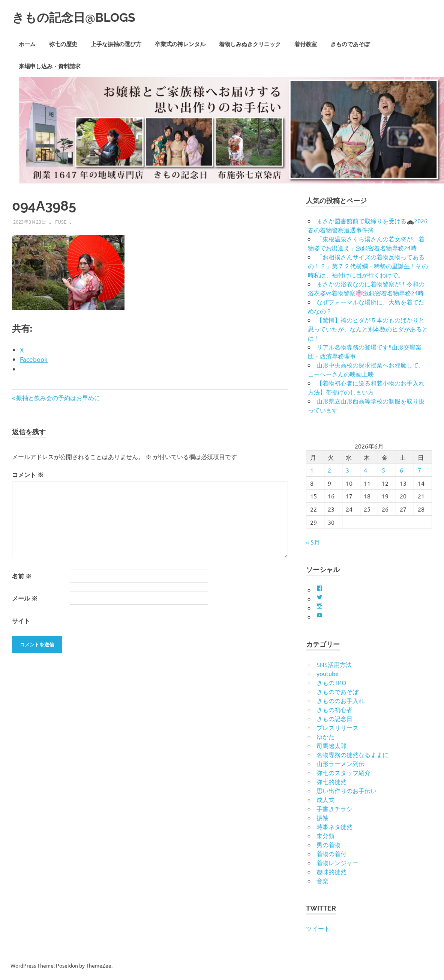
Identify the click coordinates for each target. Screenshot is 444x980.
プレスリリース (337, 727)
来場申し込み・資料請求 (50, 66)
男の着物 (328, 845)
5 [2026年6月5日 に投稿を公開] (383, 470)
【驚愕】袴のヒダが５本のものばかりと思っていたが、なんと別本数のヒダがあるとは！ (368, 329)
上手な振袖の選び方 (116, 44)
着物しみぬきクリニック (250, 44)
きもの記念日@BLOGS (85, 17)
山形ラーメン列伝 (340, 763)
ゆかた (325, 736)
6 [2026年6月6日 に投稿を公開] (401, 470)
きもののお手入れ (340, 700)
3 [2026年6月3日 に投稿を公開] (347, 470)
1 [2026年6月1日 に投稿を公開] (312, 470)
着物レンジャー (337, 863)
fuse (61, 222)
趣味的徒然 (331, 872)
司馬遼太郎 (331, 745)
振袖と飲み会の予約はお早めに (58, 397)
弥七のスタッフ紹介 (343, 772)
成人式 (325, 799)
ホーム (27, 44)
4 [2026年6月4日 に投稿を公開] (365, 470)
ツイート (318, 928)
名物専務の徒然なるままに (352, 754)
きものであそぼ (350, 44)
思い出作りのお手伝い (346, 790)
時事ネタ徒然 (334, 826)
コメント (28, 475)
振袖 (322, 817)
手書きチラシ (334, 808)
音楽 (322, 881)
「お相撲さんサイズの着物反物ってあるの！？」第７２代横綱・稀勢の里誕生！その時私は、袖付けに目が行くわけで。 (368, 266)
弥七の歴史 (63, 44)
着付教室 (306, 44)
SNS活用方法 (334, 664)
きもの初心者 (334, 709)
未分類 (325, 835)
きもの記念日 (334, 718)
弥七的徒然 (331, 781)
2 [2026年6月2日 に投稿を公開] (329, 470)
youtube (328, 673)
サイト (21, 621)
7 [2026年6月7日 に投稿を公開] (419, 470)
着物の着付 (331, 854)
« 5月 (313, 542)
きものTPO (331, 682)
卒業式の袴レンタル (180, 44)
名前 (22, 576)
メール (25, 598)
